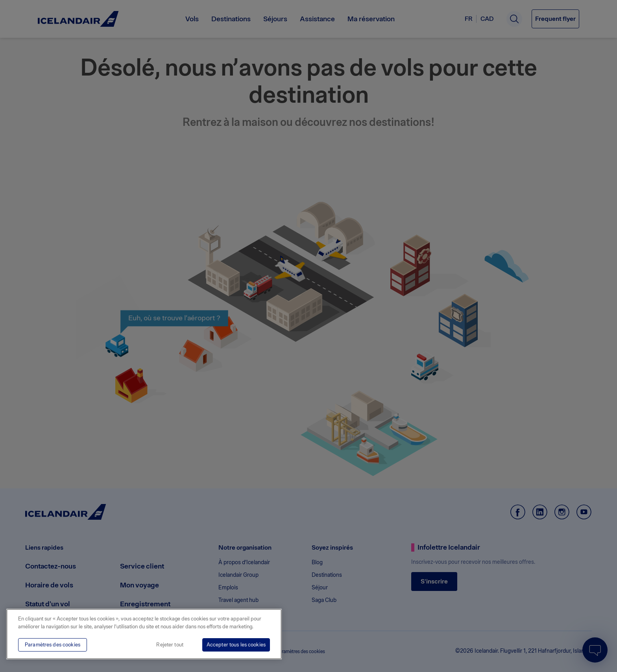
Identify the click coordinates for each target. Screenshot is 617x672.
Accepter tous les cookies (236, 645)
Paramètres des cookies (53, 645)
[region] (144, 634)
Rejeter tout (170, 645)
